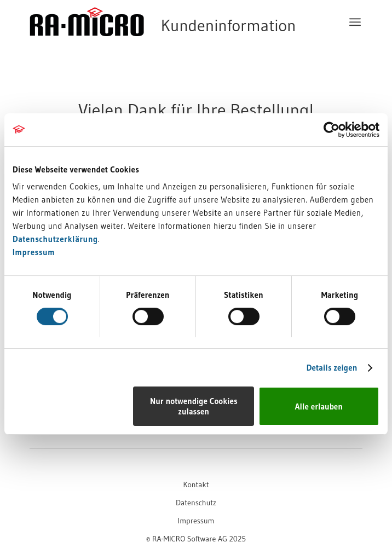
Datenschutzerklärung (55, 239)
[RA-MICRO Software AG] (163, 45)
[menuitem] (355, 22)
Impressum (34, 252)
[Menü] (355, 22)
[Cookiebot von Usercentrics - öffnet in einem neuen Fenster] (332, 130)
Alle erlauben (319, 406)
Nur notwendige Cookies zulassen (194, 406)
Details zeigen (332, 368)
